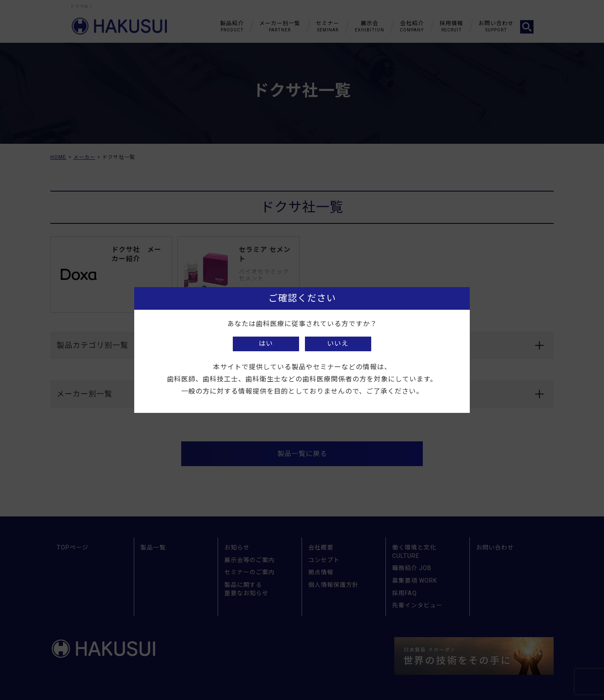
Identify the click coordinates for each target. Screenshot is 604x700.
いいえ (338, 344)
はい (266, 344)
